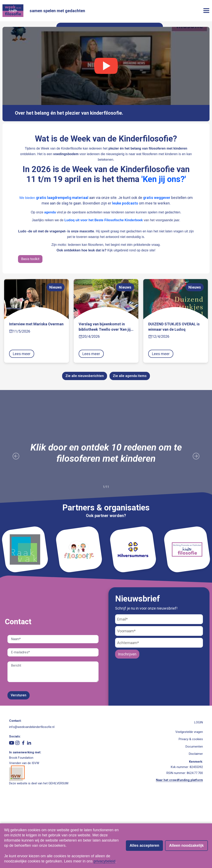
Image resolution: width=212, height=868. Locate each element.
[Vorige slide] (16, 523)
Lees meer (22, 420)
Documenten (194, 813)
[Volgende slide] (196, 523)
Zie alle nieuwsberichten (85, 442)
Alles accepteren (144, 845)
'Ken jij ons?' (164, 246)
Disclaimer (196, 820)
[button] (206, 11)
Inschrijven (127, 720)
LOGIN (199, 789)
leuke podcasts (125, 269)
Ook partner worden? (106, 582)
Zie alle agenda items (130, 442)
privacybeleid (104, 861)
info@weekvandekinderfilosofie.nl (32, 793)
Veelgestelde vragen (189, 798)
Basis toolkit (30, 325)
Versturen (19, 762)
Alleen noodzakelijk (186, 845)
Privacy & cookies (191, 805)
